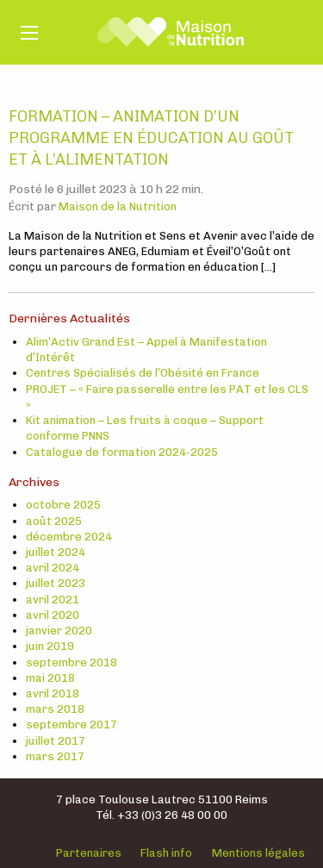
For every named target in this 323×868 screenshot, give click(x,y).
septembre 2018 (71, 662)
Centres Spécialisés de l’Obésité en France (143, 373)
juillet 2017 (56, 741)
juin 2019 (50, 646)
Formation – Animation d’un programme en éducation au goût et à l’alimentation (151, 138)
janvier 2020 (59, 631)
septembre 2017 (71, 724)
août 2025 (54, 521)
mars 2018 (55, 709)
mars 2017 (55, 756)
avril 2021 (53, 599)
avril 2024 (53, 568)
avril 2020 (53, 615)
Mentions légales (258, 853)
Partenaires (89, 853)
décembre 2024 (69, 537)
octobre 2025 (63, 505)
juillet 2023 (56, 583)
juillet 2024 (56, 552)
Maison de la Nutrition (118, 206)
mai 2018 (50, 678)
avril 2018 (53, 693)
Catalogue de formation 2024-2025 (122, 452)
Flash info (166, 853)
